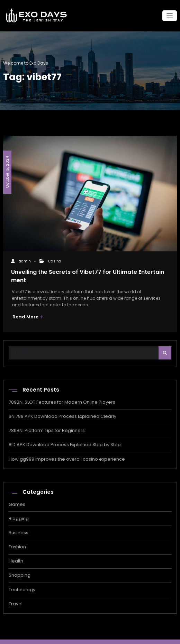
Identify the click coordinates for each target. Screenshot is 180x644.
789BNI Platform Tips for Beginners (44, 428)
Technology (21, 582)
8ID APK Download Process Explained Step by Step (60, 441)
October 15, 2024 (7, 170)
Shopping (19, 569)
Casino (54, 261)
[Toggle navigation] (170, 16)
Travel (15, 596)
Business (18, 527)
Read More (27, 315)
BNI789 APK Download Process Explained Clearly (59, 414)
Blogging (19, 514)
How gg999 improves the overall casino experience (62, 455)
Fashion (17, 541)
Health (15, 555)
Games (17, 500)
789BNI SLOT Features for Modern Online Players (58, 400)
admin (24, 261)
